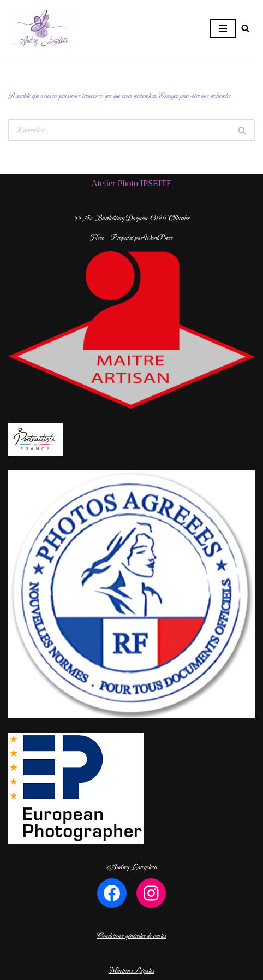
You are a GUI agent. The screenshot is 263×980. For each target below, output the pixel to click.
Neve (97, 238)
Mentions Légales (131, 971)
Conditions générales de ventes (131, 936)
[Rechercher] (245, 28)
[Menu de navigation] (223, 28)
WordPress (158, 238)
